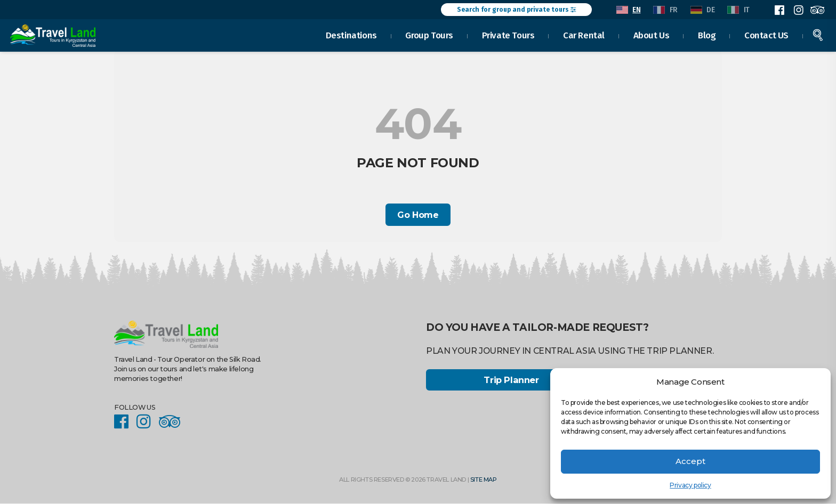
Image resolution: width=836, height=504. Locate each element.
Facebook (779, 10)
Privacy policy (690, 485)
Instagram (798, 10)
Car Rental (584, 34)
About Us (652, 34)
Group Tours (429, 34)
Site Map (484, 481)
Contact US (766, 34)
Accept (690, 461)
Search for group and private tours (516, 10)
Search (818, 34)
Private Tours (508, 34)
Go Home (418, 215)
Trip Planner (511, 381)
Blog (707, 34)
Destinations (351, 34)
